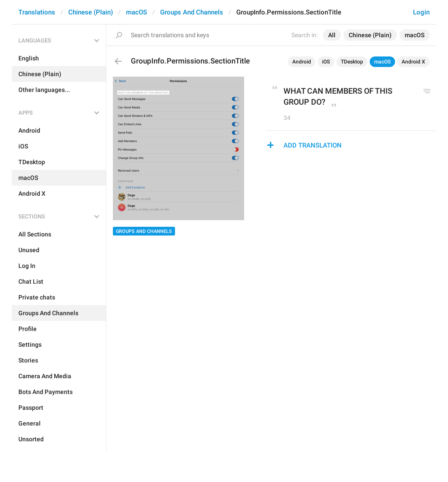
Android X (413, 62)
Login (421, 12)
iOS (326, 62)
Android (302, 62)
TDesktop (352, 62)
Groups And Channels (192, 12)
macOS (136, 12)
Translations (37, 12)
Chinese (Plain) (91, 12)
